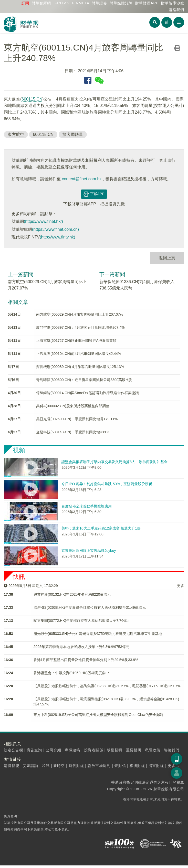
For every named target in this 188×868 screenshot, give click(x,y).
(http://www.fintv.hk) (57, 237)
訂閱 (25, 3)
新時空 (59, 766)
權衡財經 (137, 766)
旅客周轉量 (73, 134)
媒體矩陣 (121, 3)
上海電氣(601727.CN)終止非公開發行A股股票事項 (76, 341)
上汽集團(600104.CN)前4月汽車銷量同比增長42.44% (79, 354)
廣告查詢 (34, 750)
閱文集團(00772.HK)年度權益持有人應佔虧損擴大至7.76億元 (82, 621)
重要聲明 (134, 750)
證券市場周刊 (99, 766)
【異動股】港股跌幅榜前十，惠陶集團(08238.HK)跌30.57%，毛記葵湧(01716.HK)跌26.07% (107, 686)
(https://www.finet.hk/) (43, 221)
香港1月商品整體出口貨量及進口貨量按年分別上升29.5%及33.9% (86, 660)
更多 (181, 586)
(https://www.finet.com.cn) (55, 229)
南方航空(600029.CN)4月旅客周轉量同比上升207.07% (80, 314)
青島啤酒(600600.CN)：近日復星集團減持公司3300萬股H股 (84, 380)
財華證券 (99, 3)
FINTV (60, 3)
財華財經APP (147, 3)
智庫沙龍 (173, 3)
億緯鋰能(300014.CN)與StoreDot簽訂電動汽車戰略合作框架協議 (87, 393)
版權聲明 (114, 750)
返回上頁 (167, 258)
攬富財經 (156, 766)
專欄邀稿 (72, 750)
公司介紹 (54, 750)
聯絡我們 (176, 10)
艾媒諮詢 (30, 766)
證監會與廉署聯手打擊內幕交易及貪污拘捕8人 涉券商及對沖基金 (114, 462)
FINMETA (81, 3)
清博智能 (12, 766)
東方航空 (16, 134)
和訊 (46, 766)
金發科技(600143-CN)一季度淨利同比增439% (73, 432)
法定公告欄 (13, 750)
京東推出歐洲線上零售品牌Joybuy (89, 551)
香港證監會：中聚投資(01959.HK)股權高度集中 (71, 673)
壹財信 (120, 766)
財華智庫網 (41, 3)
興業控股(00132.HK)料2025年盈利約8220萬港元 (72, 594)
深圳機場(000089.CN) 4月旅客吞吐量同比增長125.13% (80, 367)
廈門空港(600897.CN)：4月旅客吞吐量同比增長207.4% (80, 327)
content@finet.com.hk (82, 179)
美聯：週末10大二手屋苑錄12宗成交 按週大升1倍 (101, 528)
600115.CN (32, 99)
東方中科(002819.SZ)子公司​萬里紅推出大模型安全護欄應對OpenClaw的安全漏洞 (98, 715)
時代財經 (76, 766)
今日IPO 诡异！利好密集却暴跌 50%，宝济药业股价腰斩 (107, 484)
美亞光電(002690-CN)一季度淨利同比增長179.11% (77, 419)
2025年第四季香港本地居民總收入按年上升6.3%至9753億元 (81, 647)
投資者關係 (94, 750)
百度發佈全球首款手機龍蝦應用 (87, 506)
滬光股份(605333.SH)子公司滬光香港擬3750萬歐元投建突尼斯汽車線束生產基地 (98, 634)
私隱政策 (153, 750)
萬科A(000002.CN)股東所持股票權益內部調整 (73, 406)
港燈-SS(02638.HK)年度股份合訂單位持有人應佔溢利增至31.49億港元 (90, 607)
